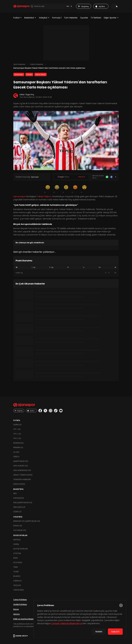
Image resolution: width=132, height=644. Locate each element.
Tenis (16, 567)
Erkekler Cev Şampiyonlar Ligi (27, 521)
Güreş (16, 544)
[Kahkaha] (57, 189)
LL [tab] (84, 267)
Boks (16, 558)
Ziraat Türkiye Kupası (23, 475)
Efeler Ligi (18, 526)
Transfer (29, 74)
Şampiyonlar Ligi (21, 461)
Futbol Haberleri (37, 64)
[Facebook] (111, 177)
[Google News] (71, 177)
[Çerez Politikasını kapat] (121, 605)
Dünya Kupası (19, 484)
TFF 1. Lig (17, 429)
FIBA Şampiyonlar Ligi (23, 503)
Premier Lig (18, 447)
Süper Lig (17, 425)
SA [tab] (100, 267)
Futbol (18, 18)
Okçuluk (17, 585)
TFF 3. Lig (17, 438)
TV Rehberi (96, 18)
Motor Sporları (21, 549)
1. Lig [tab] (33, 267)
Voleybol (44, 18)
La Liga (16, 452)
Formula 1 (57, 18)
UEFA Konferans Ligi (22, 470)
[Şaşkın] (84, 189)
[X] (116, 177)
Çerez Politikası (20, 600)
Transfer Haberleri (22, 479)
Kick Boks (18, 562)
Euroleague (19, 498)
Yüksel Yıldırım (41, 74)
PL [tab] (68, 267)
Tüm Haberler (71, 18)
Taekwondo (19, 590)
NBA (15, 493)
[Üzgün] (66, 189)
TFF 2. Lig (17, 434)
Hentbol (17, 540)
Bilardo (17, 576)
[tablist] (66, 267)
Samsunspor (19, 74)
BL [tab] (115, 267)
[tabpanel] (66, 273)
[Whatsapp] (107, 177)
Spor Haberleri (19, 64)
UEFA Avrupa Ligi (21, 466)
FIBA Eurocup (19, 507)
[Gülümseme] (48, 189)
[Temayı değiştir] (115, 6)
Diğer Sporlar (111, 18)
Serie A (16, 457)
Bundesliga (18, 443)
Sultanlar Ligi (20, 530)
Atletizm (17, 553)
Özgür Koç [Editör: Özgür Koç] (30, 95)
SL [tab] (17, 267)
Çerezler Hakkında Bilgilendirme (67, 623)
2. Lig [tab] (51, 267)
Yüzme (16, 572)
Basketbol (30, 18)
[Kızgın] (75, 189)
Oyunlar (84, 18)
